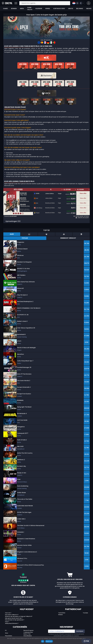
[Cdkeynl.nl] (3, 3)
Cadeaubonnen (28, 630)
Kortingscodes (59, 9)
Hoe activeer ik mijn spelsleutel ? (15, 617)
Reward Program (28, 628)
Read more (49, 641)
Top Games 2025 (29, 635)
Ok (43, 641)
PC (6, 628)
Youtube (85, 610)
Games (5, 9)
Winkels (60, 612)
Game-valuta (30, 9)
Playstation (9, 633)
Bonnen (14, 9)
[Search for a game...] (45, 3)
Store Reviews (28, 633)
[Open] (16, 3)
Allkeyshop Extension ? (12, 621)
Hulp (86, 641)
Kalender (39, 9)
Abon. (22, 9)
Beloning (80, 9)
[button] (89, 3)
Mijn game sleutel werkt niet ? (14, 616)
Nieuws (89, 9)
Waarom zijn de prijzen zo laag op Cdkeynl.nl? (19, 614)
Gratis (71, 9)
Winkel (48, 9)
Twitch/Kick (62, 610)
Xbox (7, 631)
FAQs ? (7, 619)
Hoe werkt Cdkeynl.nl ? (12, 612)
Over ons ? (8, 610)
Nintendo (8, 636)
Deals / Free (27, 631)
